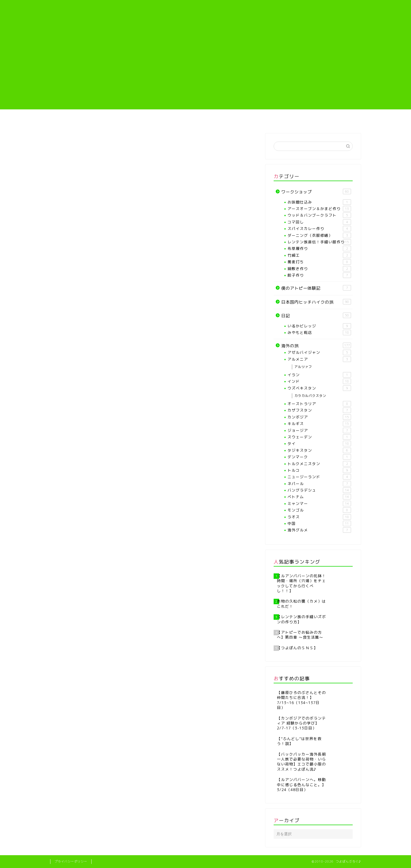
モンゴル (319, 510)
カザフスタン (319, 410)
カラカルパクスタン (310, 396)
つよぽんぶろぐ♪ (206, 15)
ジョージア (319, 430)
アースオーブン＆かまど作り (319, 209)
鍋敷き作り (319, 269)
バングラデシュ (319, 490)
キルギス (319, 424)
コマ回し (319, 222)
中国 (319, 523)
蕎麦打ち (319, 262)
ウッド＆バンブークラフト (319, 215)
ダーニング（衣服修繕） (319, 235)
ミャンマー (319, 504)
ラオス (319, 517)
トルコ (319, 470)
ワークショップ (316, 192)
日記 (316, 316)
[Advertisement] (206, 71)
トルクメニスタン (319, 464)
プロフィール (127, 119)
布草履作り (319, 249)
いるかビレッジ (319, 326)
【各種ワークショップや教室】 (179, 121)
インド (319, 381)
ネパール (319, 484)
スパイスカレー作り (319, 229)
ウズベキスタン (319, 388)
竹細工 (319, 255)
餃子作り (319, 275)
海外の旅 (335, 119)
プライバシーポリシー (71, 861)
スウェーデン (319, 437)
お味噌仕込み (319, 202)
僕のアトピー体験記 (284, 119)
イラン (319, 375)
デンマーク (319, 457)
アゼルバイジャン (319, 352)
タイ (319, 444)
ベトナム (319, 497)
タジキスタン (319, 450)
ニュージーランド (319, 477)
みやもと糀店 (319, 333)
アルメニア (319, 359)
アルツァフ (303, 367)
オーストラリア (319, 404)
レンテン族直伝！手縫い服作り (232, 121)
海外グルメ (319, 530)
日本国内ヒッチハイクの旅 (316, 302)
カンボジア (319, 417)
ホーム (76, 119)
